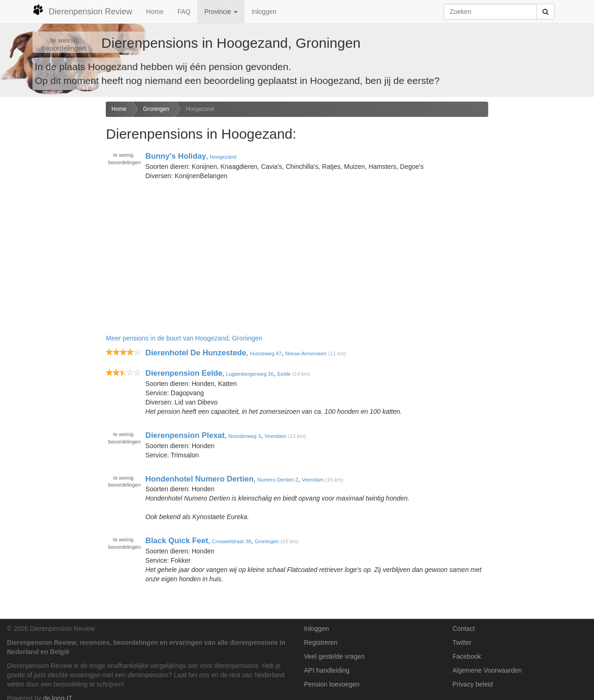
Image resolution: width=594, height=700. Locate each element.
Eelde (284, 374)
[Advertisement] (49, 248)
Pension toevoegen (332, 684)
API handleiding (327, 670)
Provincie (221, 12)
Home (155, 12)
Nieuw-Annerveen (306, 353)
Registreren (321, 642)
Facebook (467, 656)
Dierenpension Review (82, 10)
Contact (464, 629)
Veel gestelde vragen (334, 656)
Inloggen (264, 12)
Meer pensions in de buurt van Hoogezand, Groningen (184, 338)
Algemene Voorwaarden (487, 670)
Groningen (156, 109)
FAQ (184, 12)
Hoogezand (200, 109)
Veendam (275, 436)
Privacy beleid (473, 684)
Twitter (462, 642)
